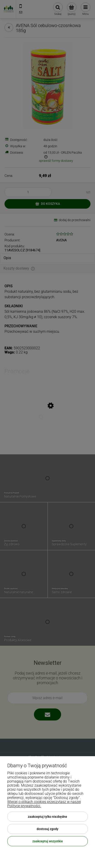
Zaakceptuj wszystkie (48, 841)
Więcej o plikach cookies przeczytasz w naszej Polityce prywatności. (44, 804)
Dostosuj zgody (47, 829)
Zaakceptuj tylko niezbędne (47, 817)
